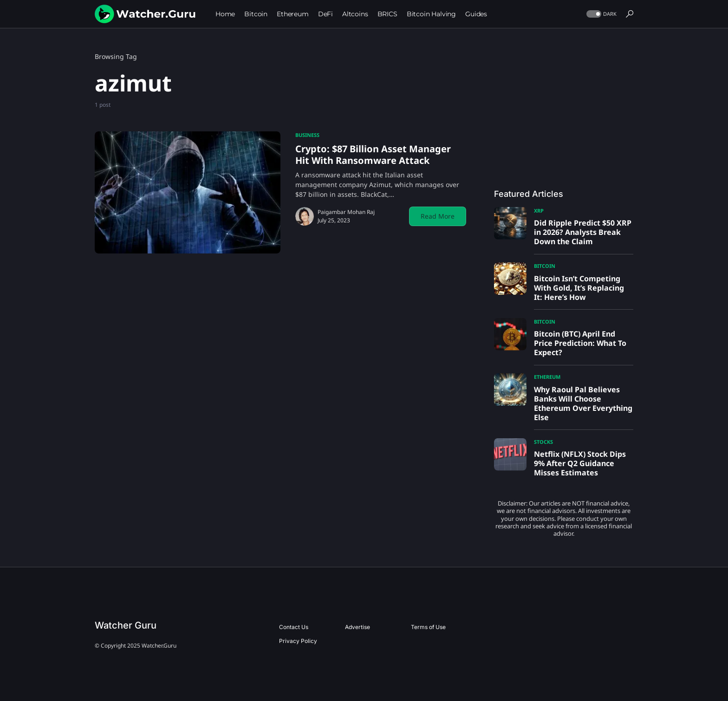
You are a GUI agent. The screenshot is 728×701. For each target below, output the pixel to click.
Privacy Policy (298, 641)
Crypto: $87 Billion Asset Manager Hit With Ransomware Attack (373, 155)
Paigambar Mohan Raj (346, 212)
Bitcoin (545, 266)
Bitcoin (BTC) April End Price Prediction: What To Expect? (580, 343)
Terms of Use (428, 627)
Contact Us (294, 627)
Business (307, 135)
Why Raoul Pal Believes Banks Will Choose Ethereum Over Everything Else (583, 403)
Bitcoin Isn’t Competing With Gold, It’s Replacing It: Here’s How (579, 288)
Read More (438, 216)
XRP (539, 211)
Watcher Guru (126, 625)
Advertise (357, 627)
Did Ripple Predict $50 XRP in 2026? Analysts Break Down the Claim (583, 232)
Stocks (543, 442)
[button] (601, 14)
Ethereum (547, 377)
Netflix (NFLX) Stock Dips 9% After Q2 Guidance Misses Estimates (580, 463)
